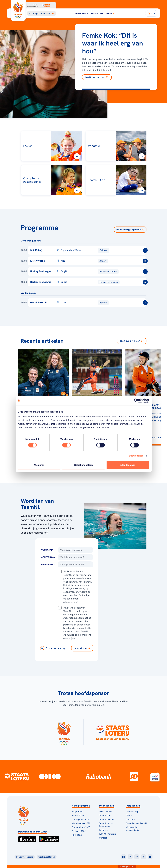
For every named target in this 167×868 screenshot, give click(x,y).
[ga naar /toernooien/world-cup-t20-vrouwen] (145, 250)
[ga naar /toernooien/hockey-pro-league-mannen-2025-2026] (145, 272)
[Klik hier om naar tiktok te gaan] (137, 857)
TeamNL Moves (106, 819)
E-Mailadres (48, 564)
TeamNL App (97, 13)
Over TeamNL (106, 811)
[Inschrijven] (82, 648)
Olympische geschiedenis (133, 829)
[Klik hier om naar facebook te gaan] (123, 857)
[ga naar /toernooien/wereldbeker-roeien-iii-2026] (145, 303)
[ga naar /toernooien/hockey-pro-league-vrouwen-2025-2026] (145, 282)
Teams (130, 815)
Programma (81, 13)
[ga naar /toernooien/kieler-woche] (145, 261)
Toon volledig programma (130, 230)
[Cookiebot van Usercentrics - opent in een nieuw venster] (136, 401)
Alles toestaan (128, 465)
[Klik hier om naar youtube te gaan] (150, 857)
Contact (103, 838)
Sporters (131, 819)
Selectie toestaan (83, 465)
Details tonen (136, 456)
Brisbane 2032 (79, 831)
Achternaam (48, 557)
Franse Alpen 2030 (81, 827)
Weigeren (39, 465)
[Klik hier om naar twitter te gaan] (143, 857)
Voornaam (47, 550)
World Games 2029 (81, 823)
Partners (103, 830)
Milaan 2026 (78, 815)
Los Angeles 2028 (80, 819)
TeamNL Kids (105, 815)
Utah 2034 (77, 835)
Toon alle (132, 341)
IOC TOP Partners (108, 834)
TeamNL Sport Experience (106, 825)
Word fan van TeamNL (137, 823)
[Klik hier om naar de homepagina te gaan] (18, 10)
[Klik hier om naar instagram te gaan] (130, 857)
